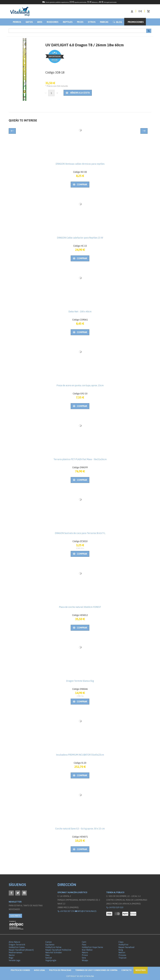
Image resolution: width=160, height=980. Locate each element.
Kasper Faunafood (126, 947)
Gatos (29, 22)
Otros (92, 22)
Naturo (85, 952)
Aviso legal (40, 970)
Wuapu (85, 960)
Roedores (53, 22)
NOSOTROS (141, 970)
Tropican (122, 958)
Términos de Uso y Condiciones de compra (96, 970)
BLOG (117, 22)
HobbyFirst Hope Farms (92, 947)
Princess (122, 955)
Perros (17, 22)
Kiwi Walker (87, 950)
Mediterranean (15, 952)
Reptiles (68, 22)
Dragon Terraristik (17, 945)
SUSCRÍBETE (15, 916)
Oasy (47, 955)
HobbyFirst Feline (53, 947)
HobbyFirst (123, 945)
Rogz (11, 958)
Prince (85, 955)
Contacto (126, 970)
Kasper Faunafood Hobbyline (58, 950)
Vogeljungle (51, 960)
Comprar (80, 184)
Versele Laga (14, 960)
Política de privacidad (60, 970)
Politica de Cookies (20, 970)
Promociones (136, 22)
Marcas (104, 22)
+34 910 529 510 (115, 907)
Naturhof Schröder (54, 952)
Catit (84, 942)
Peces (80, 22)
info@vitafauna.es (86, 911)
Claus (121, 942)
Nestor (12, 955)
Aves (40, 22)
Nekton (122, 952)
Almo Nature (14, 942)
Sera (84, 958)
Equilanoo (50, 945)
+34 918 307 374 (66, 911)
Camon (48, 942)
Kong (121, 950)
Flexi (84, 945)
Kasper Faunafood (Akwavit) (21, 950)
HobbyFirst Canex (17, 947)
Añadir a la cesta (78, 93)
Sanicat (49, 958)
